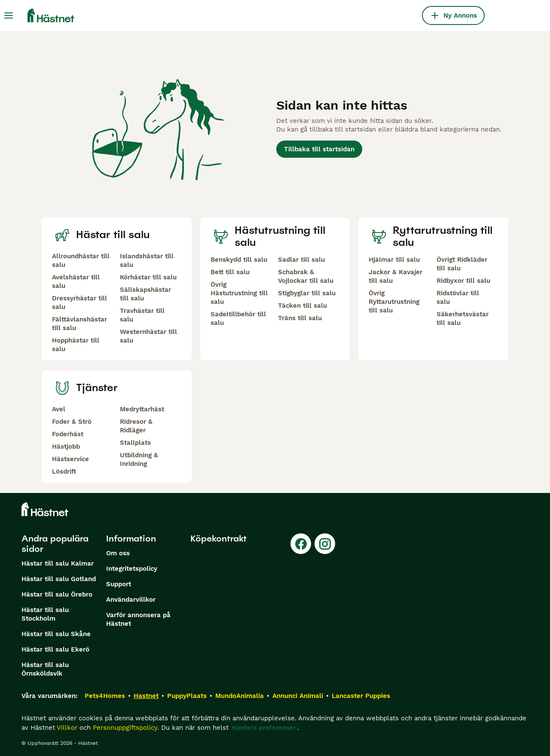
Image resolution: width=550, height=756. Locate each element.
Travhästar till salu (142, 315)
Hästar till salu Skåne (56, 634)
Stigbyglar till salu (307, 293)
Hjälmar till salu (394, 260)
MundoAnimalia (240, 696)
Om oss (118, 553)
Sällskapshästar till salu (145, 294)
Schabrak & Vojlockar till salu (306, 276)
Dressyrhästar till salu (79, 303)
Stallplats (135, 443)
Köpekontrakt (218, 539)
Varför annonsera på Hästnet (138, 619)
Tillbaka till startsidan (319, 149)
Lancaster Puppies (361, 696)
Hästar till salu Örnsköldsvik (45, 669)
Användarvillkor (131, 600)
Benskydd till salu (239, 260)
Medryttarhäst (142, 409)
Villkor (67, 728)
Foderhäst (68, 434)
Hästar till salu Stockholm (45, 614)
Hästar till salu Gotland (59, 579)
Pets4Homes (105, 696)
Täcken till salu (302, 306)
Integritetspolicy (132, 569)
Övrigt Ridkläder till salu (462, 264)
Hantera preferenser (264, 728)
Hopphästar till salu (76, 345)
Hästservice (70, 459)
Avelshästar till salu (76, 282)
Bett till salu (230, 272)
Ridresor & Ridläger (136, 426)
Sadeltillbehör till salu (238, 318)
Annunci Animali (298, 696)
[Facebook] (301, 544)
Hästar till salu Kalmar (58, 563)
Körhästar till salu (148, 277)
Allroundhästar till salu (81, 260)
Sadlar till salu (301, 260)
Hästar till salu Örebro (57, 594)
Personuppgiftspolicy (125, 728)
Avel (59, 409)
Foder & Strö (72, 422)
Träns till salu (300, 318)
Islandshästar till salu (147, 260)
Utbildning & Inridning (139, 459)
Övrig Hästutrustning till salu (239, 293)
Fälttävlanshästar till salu (79, 324)
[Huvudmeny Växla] (9, 15)
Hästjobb (66, 447)
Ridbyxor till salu (463, 281)
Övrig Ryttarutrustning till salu (394, 302)
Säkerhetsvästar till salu (463, 318)
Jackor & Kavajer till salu (396, 276)
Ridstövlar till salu (458, 297)
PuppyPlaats (187, 696)
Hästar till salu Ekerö (55, 649)
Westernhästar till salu (148, 336)
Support (119, 584)
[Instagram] (325, 544)
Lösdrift (64, 471)
